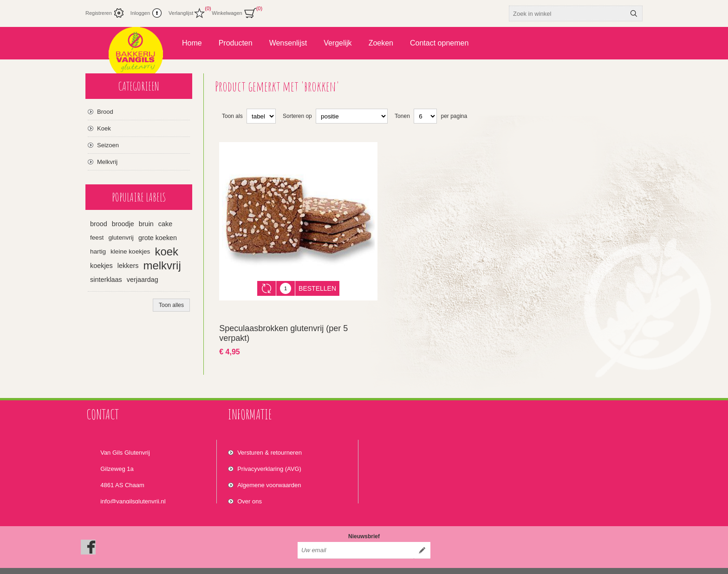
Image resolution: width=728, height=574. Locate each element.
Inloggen (140, 13)
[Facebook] (88, 533)
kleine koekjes (130, 251)
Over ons (250, 490)
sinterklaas (106, 280)
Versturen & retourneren (270, 441)
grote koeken (158, 238)
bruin (146, 224)
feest (97, 238)
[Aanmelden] (356, 536)
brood (99, 224)
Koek (104, 128)
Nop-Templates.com (558, 564)
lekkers (128, 266)
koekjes (101, 266)
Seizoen (108, 145)
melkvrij (162, 265)
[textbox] (567, 13)
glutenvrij (121, 238)
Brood (105, 112)
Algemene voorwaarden (269, 473)
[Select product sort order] (352, 116)
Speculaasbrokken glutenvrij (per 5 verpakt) (283, 326)
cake (165, 224)
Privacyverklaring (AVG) (269, 457)
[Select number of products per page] (425, 116)
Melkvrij (107, 162)
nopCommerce (630, 564)
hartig (98, 251)
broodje (123, 224)
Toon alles (171, 305)
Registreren (99, 13)
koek (166, 251)
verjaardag (143, 280)
